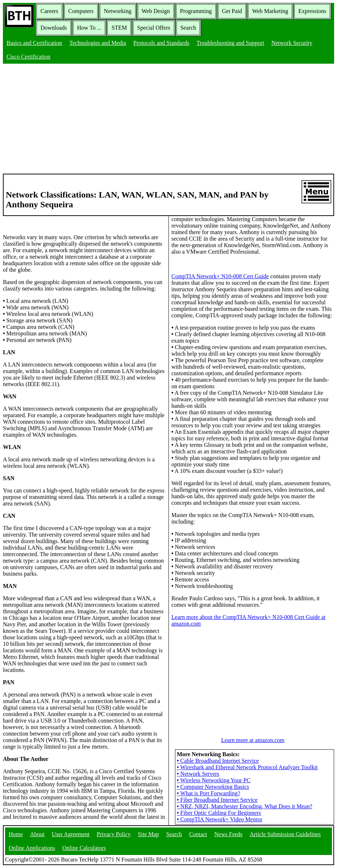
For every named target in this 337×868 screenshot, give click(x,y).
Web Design (156, 11)
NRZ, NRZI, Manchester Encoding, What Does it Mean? (245, 806)
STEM (119, 28)
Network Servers (198, 774)
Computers (81, 11)
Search (188, 28)
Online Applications (32, 848)
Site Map (148, 834)
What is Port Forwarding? (208, 793)
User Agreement (71, 834)
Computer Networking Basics (213, 787)
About (37, 834)
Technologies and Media (98, 43)
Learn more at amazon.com (253, 740)
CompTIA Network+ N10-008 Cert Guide (220, 276)
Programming (196, 11)
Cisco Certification (28, 57)
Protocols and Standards (161, 43)
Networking (118, 11)
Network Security (292, 43)
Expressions (312, 11)
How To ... (89, 28)
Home (16, 834)
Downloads (54, 28)
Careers (49, 11)
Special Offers (154, 28)
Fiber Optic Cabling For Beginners (219, 813)
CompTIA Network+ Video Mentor (219, 819)
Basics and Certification (34, 43)
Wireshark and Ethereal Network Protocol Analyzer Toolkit (247, 767)
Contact (198, 834)
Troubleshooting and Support (230, 43)
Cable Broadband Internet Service (218, 761)
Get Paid (232, 11)
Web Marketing (270, 11)
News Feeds (229, 834)
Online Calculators (84, 848)
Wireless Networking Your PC (214, 780)
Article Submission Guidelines (285, 834)
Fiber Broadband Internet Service (217, 800)
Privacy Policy (114, 834)
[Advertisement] (168, 119)
